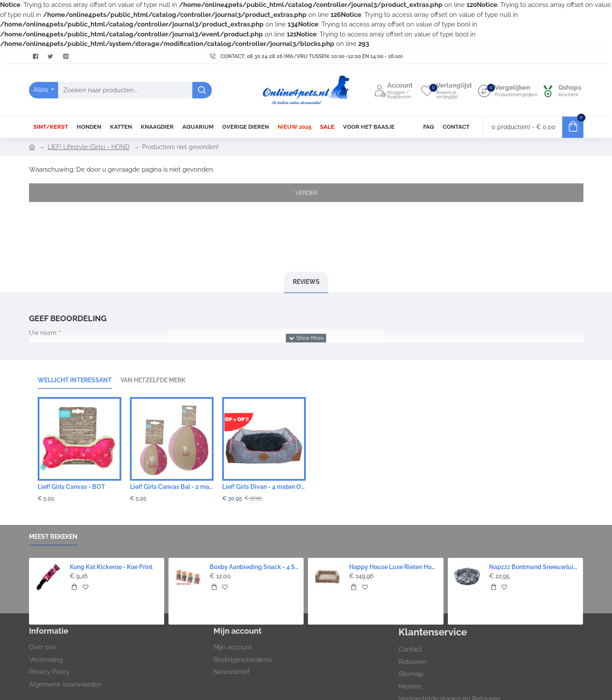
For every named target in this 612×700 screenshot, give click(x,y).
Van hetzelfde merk (153, 380)
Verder (306, 193)
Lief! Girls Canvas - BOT (71, 487)
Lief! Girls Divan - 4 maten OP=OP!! (264, 487)
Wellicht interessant (75, 380)
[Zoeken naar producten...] (202, 90)
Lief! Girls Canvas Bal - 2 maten (172, 487)
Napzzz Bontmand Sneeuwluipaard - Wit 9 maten (534, 567)
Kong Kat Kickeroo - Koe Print (111, 567)
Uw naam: (43, 333)
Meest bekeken (53, 537)
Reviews (306, 282)
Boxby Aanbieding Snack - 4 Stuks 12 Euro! (254, 567)
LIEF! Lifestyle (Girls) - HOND (89, 147)
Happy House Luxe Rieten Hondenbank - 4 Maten (394, 567)
